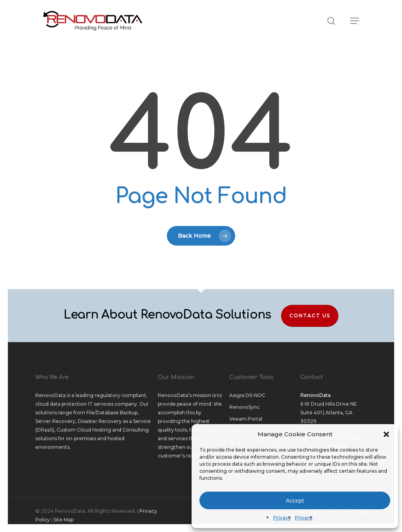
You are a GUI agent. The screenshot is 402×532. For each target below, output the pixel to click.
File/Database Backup (112, 413)
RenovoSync (244, 407)
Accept (295, 500)
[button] (386, 434)
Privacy (282, 518)
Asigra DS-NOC (247, 395)
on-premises (81, 438)
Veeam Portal (246, 419)
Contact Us (310, 316)
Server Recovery (55, 421)
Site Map (63, 520)
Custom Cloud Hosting (84, 430)
